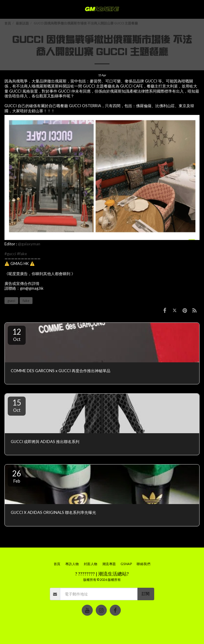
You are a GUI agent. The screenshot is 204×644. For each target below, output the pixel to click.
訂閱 (146, 594)
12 (17, 334)
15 (17, 405)
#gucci (10, 254)
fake (26, 301)
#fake (22, 254)
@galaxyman (29, 244)
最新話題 (22, 23)
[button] (7, 9)
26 (17, 476)
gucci (11, 301)
